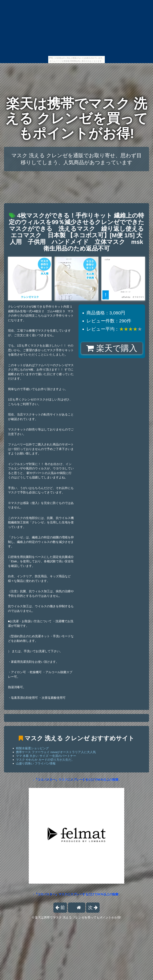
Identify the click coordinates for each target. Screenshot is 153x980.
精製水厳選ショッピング (32, 748)
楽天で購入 (112, 348)
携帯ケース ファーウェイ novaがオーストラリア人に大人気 (56, 752)
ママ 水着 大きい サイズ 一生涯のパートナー (46, 756)
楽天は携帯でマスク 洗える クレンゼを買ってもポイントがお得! (77, 118)
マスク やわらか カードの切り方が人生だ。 (45, 760)
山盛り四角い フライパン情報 (36, 763)
